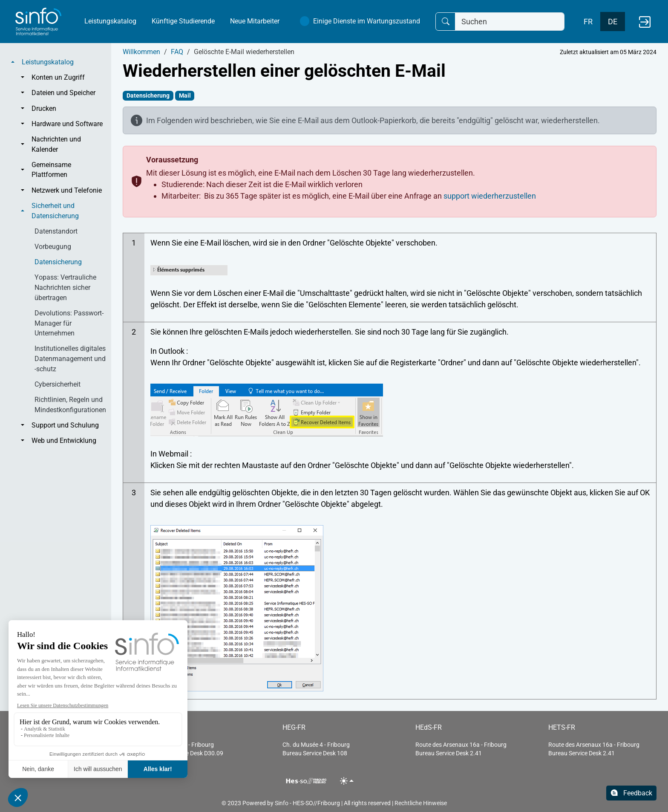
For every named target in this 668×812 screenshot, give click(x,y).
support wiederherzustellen (490, 196)
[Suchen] (510, 22)
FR (588, 22)
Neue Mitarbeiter (255, 21)
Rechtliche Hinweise (421, 803)
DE (613, 22)
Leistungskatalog (110, 21)
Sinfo (282, 803)
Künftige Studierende (183, 21)
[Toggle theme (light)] (347, 781)
